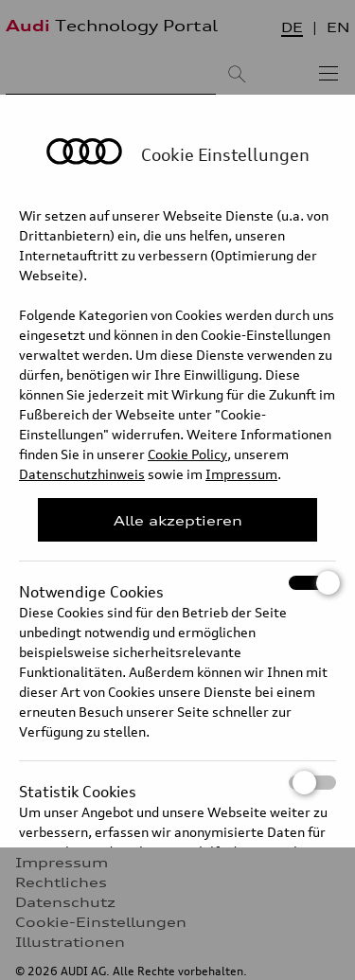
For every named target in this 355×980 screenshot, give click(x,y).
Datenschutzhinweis (82, 474)
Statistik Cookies (177, 783)
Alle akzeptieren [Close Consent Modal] (178, 520)
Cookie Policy (187, 454)
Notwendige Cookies (177, 583)
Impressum (241, 474)
